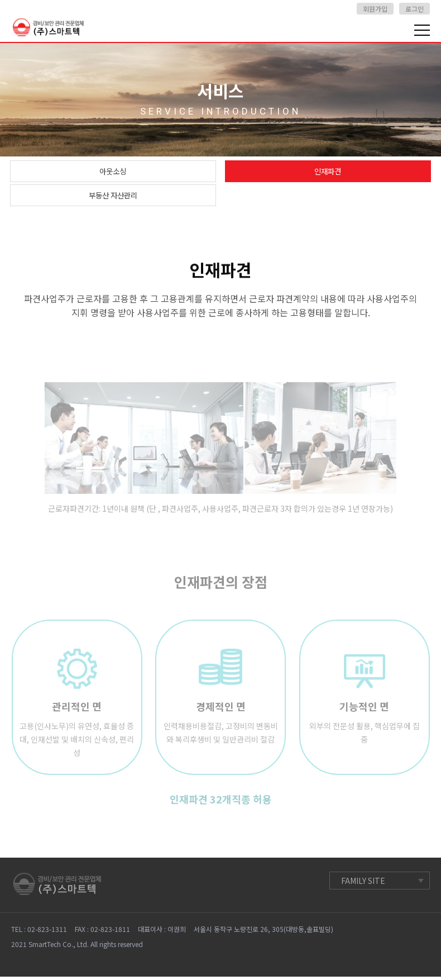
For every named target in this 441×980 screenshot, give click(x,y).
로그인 (414, 9)
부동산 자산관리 (113, 198)
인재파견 (328, 172)
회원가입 (375, 9)
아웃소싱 (113, 172)
